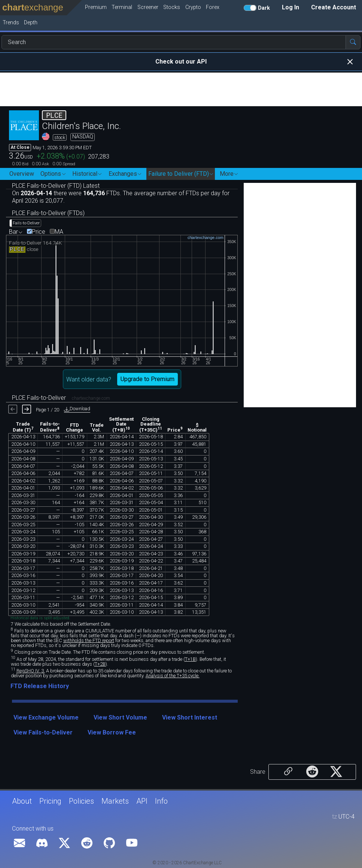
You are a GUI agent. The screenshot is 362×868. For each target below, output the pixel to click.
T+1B (190, 659)
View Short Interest (190, 717)
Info (161, 801)
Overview (22, 174)
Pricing (50, 801)
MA (59, 232)
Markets (115, 801)
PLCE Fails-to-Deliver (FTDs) (48, 213)
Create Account (334, 7)
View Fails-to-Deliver (43, 732)
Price (39, 232)
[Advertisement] (181, 89)
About (22, 801)
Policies (81, 801)
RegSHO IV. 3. (31, 671)
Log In (290, 7)
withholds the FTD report (89, 640)
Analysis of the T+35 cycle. (173, 676)
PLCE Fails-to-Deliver (61, 398)
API (142, 801)
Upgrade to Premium (147, 379)
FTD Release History (40, 686)
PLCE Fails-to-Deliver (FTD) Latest (56, 186)
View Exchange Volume (46, 717)
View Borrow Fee (112, 732)
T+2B (100, 664)
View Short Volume (120, 717)
